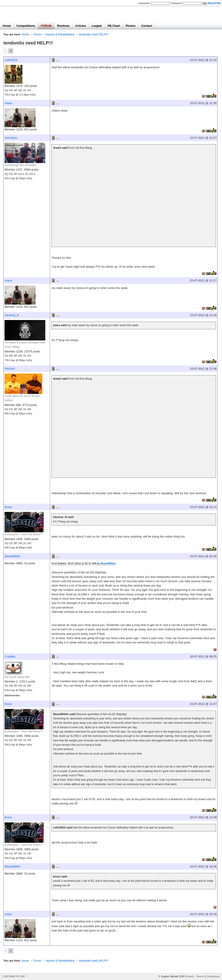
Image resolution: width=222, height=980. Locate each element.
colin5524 (11, 60)
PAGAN (10, 369)
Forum (37, 34)
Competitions (26, 26)
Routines (63, 26)
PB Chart (114, 26)
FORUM (46, 26)
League (97, 26)
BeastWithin (13, 556)
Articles (81, 26)
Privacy (189, 976)
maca (8, 103)
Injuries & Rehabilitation (60, 34)
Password (176, 3)
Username (144, 3)
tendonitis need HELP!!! (94, 34)
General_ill (12, 315)
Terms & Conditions (208, 976)
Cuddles (10, 656)
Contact (147, 26)
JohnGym (11, 138)
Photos (131, 26)
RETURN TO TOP (15, 976)
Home (7, 26)
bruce (8, 507)
